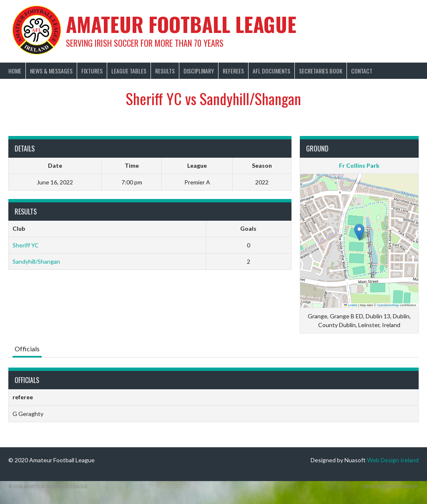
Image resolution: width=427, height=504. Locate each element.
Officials (27, 349)
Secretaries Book (321, 71)
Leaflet (351, 305)
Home (15, 71)
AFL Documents (271, 71)
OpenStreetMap (388, 305)
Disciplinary (199, 71)
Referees (233, 71)
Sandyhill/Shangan (36, 261)
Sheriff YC (26, 245)
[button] (359, 232)
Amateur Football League (181, 24)
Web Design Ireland (393, 460)
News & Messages (51, 71)
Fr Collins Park (359, 165)
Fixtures (92, 71)
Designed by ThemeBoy (391, 486)
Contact (362, 71)
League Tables (129, 71)
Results (165, 71)
